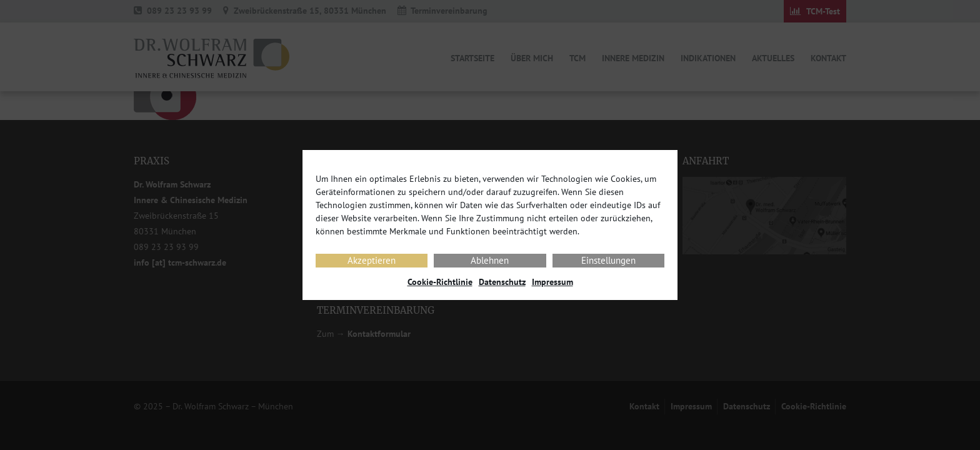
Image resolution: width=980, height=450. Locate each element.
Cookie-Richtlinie (440, 282)
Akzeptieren (372, 260)
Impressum (552, 282)
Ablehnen (490, 260)
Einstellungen (608, 260)
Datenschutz (502, 282)
